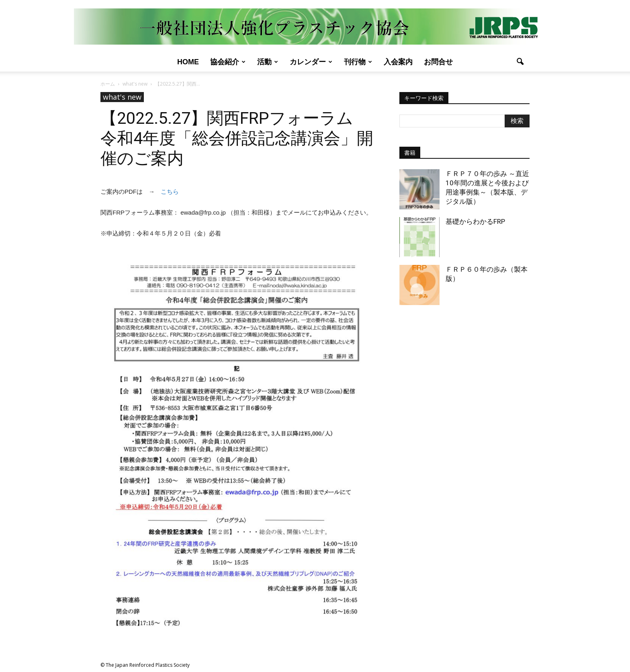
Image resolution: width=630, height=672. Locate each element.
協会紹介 (228, 62)
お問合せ (438, 62)
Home (188, 62)
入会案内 (398, 62)
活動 (268, 62)
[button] (520, 62)
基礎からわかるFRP (475, 221)
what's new (122, 97)
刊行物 (358, 62)
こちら (170, 192)
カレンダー (311, 62)
